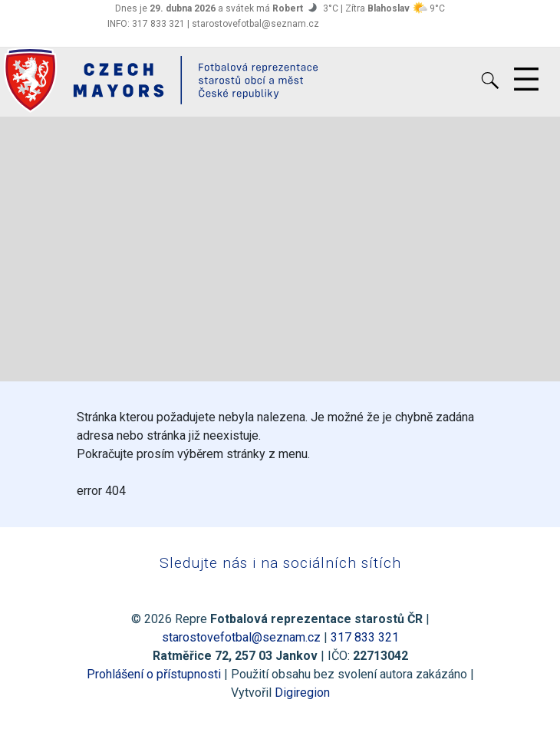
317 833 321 (365, 637)
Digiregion (302, 693)
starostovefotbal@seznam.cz (241, 637)
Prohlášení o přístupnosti (154, 674)
